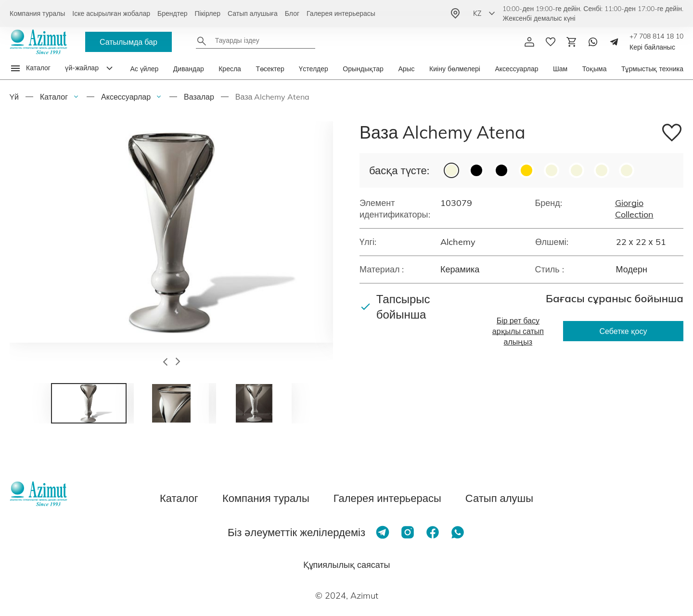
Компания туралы (37, 13)
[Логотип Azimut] (38, 42)
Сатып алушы (499, 498)
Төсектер (270, 69)
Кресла (230, 69)
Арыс (406, 69)
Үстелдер (314, 69)
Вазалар (199, 97)
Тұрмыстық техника (652, 69)
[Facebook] (433, 532)
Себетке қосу (623, 331)
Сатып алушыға (253, 13)
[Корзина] (572, 42)
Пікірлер (208, 13)
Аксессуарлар (516, 69)
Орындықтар (363, 69)
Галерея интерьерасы (341, 13)
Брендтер (173, 13)
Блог (292, 13)
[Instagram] (408, 532)
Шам (560, 69)
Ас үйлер (144, 69)
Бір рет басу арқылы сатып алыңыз (518, 331)
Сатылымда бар (128, 42)
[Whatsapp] (593, 42)
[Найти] (202, 41)
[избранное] (551, 42)
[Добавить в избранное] (672, 134)
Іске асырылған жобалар (111, 13)
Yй (14, 97)
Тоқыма (595, 69)
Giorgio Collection (634, 209)
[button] (165, 363)
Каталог (54, 97)
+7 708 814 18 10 (656, 36)
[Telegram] (614, 42)
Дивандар (189, 69)
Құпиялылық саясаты (347, 565)
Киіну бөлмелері (455, 69)
